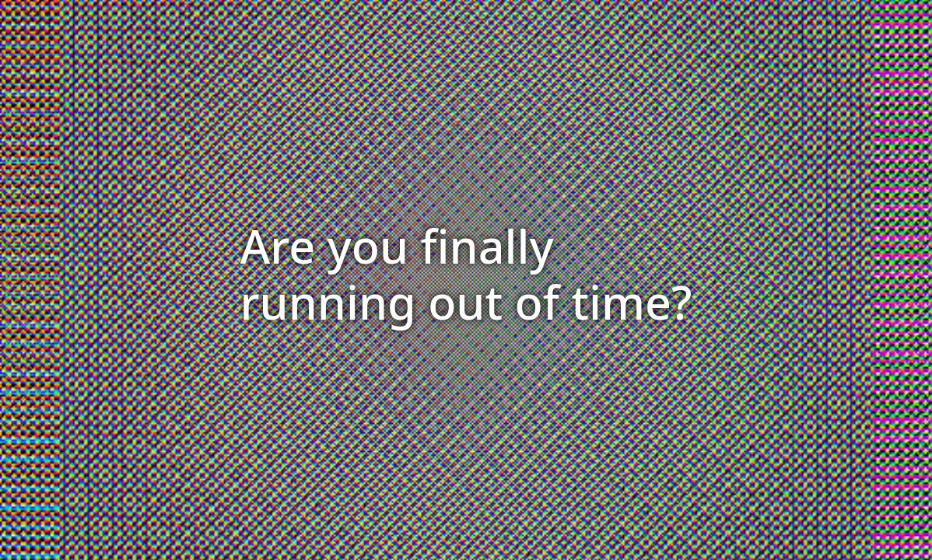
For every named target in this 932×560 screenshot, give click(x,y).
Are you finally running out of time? (466, 273)
